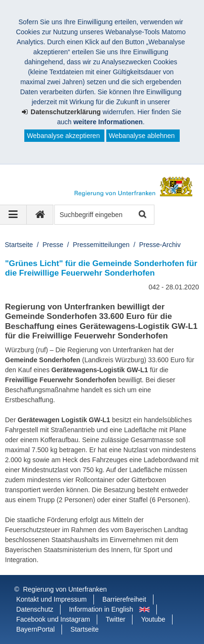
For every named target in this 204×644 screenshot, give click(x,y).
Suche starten (142, 215)
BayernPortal (36, 629)
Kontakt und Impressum (51, 599)
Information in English (101, 609)
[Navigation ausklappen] (13, 215)
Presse (53, 245)
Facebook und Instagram (53, 619)
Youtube (153, 619)
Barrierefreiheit (124, 599)
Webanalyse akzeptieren (63, 136)
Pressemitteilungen (101, 245)
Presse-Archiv (160, 245)
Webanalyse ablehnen (142, 136)
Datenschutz (35, 609)
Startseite (19, 245)
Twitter (116, 619)
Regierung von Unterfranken (65, 589)
